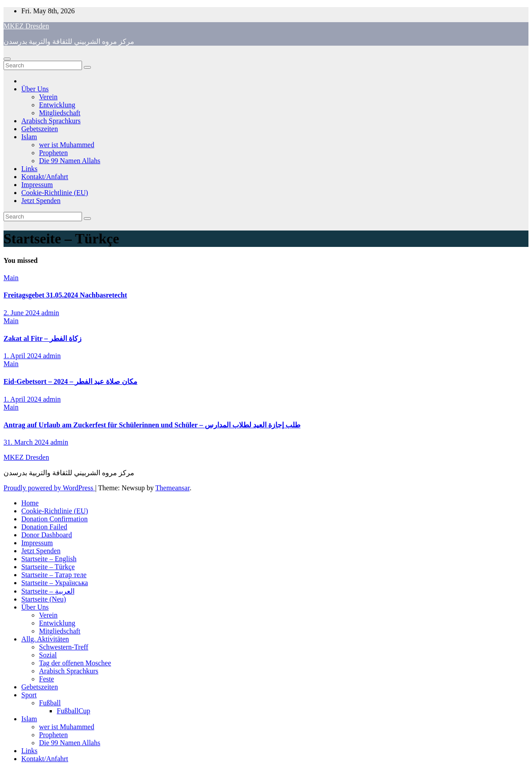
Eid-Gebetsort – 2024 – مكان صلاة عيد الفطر (70, 381)
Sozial (48, 655)
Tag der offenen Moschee (75, 663)
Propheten (53, 153)
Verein (48, 97)
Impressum (37, 185)
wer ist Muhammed (66, 145)
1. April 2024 (23, 356)
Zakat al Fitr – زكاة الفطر (43, 338)
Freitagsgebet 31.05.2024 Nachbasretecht (65, 295)
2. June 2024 (22, 313)
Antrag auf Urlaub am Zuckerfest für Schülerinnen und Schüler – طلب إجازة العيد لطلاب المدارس (152, 425)
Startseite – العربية (48, 591)
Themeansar (172, 488)
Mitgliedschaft (60, 113)
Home (30, 503)
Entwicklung (57, 105)
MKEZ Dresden (26, 26)
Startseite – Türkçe (48, 567)
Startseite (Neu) (44, 599)
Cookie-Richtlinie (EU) (55, 193)
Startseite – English (49, 559)
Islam (29, 137)
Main (11, 278)
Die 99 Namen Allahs (70, 161)
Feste (47, 679)
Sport (29, 695)
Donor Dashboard (47, 535)
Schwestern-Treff (64, 647)
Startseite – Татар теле (54, 575)
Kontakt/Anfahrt (45, 177)
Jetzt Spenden (41, 201)
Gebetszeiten (40, 129)
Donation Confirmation (55, 519)
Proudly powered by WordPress (49, 488)
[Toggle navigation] (7, 59)
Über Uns (35, 89)
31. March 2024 (27, 442)
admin (50, 313)
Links (29, 169)
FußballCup (74, 711)
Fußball (50, 703)
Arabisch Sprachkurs (51, 121)
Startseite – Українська (55, 583)
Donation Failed (44, 527)
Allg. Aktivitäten (45, 639)
